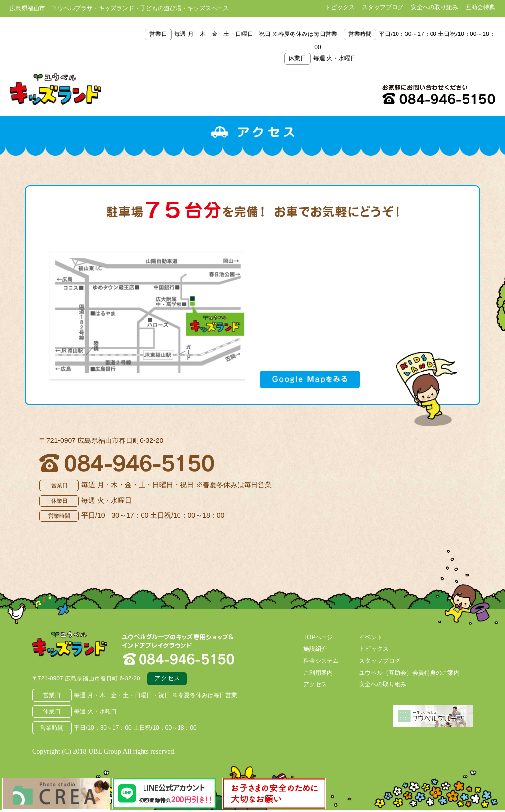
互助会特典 (480, 7)
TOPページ (318, 639)
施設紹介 (315, 651)
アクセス (167, 682)
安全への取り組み (434, 7)
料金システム (321, 663)
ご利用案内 (318, 675)
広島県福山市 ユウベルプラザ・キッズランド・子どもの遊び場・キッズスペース (83, 651)
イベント (371, 639)
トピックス (340, 7)
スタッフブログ (383, 7)
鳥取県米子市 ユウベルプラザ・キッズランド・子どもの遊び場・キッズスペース (55, 90)
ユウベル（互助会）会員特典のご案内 (409, 675)
